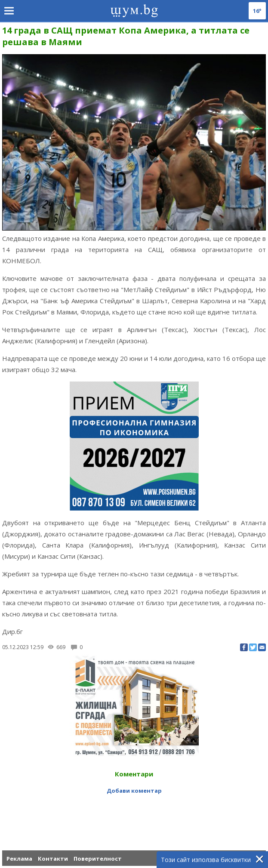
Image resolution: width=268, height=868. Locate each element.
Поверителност (98, 859)
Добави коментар (134, 791)
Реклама (19, 859)
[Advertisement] (134, 816)
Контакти (53, 859)
